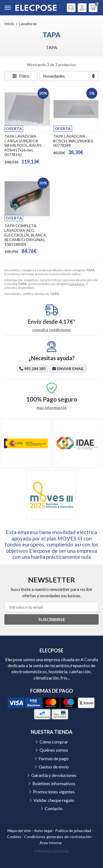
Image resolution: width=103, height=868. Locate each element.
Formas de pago (54, 758)
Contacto (54, 808)
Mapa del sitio (19, 831)
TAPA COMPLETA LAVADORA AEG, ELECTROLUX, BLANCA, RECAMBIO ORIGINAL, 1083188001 (26, 235)
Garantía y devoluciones (54, 775)
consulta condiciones (51, 330)
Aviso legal (43, 831)
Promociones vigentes (54, 792)
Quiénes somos (54, 750)
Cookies (14, 837)
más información (52, 408)
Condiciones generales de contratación (58, 837)
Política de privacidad (73, 831)
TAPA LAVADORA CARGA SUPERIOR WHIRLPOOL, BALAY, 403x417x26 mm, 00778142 (23, 145)
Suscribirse (52, 619)
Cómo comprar (54, 742)
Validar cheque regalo (54, 800)
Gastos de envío (54, 767)
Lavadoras (77, 284)
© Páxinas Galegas (51, 852)
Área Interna (51, 843)
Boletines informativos (54, 783)
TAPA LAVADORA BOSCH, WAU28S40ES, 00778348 (73, 141)
